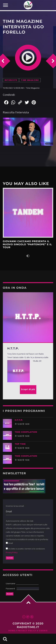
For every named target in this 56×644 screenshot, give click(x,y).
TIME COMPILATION (26, 432)
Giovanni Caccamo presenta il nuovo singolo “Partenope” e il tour (27, 244)
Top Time (20, 444)
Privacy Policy (12, 552)
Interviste (11, 80)
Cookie (43, 631)
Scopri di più (28, 213)
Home (12, 631)
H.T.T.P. (19, 420)
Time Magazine (30, 80)
